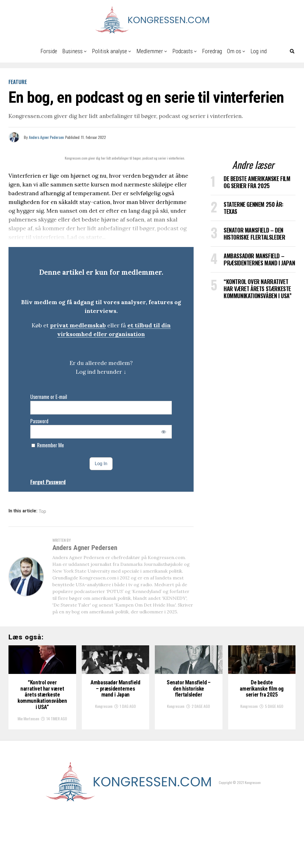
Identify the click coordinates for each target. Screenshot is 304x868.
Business (72, 51)
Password (39, 421)
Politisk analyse (110, 51)
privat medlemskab (78, 325)
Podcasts (183, 51)
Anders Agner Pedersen (46, 137)
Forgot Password (48, 482)
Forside (49, 51)
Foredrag (212, 51)
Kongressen (104, 757)
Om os (234, 51)
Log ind (259, 51)
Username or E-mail (49, 397)
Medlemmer (150, 51)
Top (42, 512)
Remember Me (48, 445)
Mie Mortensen (28, 772)
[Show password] (164, 432)
